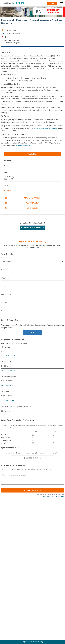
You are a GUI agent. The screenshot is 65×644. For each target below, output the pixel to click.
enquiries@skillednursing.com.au (46, 128)
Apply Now (32, 154)
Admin (6, 537)
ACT (5, 571)
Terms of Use (9, 525)
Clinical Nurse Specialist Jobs (14, 558)
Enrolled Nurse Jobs (11, 549)
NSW (6, 574)
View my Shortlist (23, 198)
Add (32, 333)
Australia (7, 347)
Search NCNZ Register (8, 371)
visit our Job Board (23, 146)
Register (7, 540)
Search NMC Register (8, 386)
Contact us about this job (33, 228)
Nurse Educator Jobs (12, 561)
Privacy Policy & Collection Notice (54, 497)
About (6, 534)
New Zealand (9, 362)
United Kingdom (10, 377)
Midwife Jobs (9, 555)
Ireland (6, 392)
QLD (5, 580)
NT (5, 577)
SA (5, 583)
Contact (7, 528)
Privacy (7, 531)
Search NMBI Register (8, 400)
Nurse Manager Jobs (11, 567)
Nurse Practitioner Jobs (13, 564)
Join (52, 3)
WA (5, 592)
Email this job (22, 208)
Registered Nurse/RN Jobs (13, 552)
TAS (5, 586)
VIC (5, 589)
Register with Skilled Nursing (33, 642)
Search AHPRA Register (9, 356)
